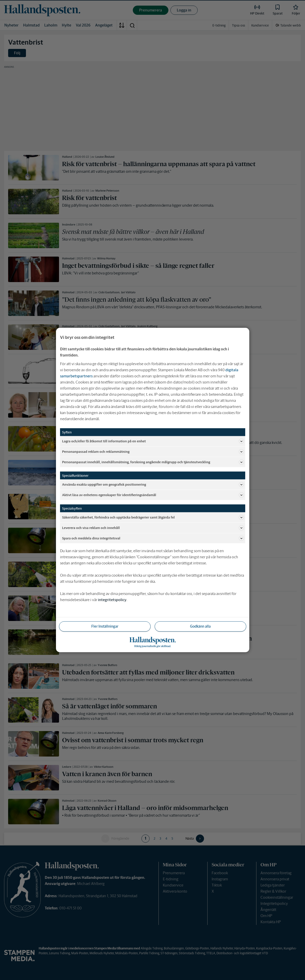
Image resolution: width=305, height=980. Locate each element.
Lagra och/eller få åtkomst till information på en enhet (153, 441)
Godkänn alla (200, 626)
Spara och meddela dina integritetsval (153, 538)
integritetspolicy (112, 600)
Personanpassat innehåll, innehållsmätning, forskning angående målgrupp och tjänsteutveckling (153, 462)
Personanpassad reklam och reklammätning (153, 452)
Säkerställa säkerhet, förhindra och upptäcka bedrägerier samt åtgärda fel (153, 518)
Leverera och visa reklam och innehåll (153, 528)
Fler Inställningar (105, 626)
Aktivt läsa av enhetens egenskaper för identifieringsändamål (153, 495)
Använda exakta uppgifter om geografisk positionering (153, 485)
